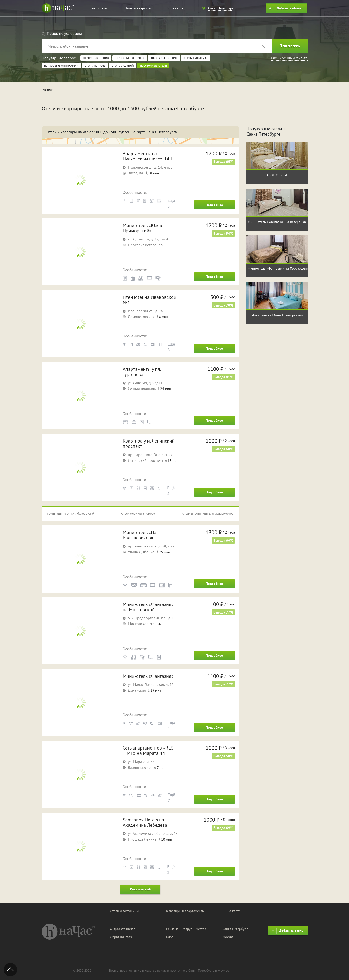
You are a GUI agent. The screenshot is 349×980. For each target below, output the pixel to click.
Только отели (97, 8)
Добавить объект (285, 8)
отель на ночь (95, 65)
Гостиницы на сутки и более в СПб (71, 514)
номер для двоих (96, 58)
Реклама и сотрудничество (186, 929)
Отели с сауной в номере (138, 514)
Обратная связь (122, 937)
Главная (48, 89)
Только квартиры (139, 8)
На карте (177, 8)
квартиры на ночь (164, 58)
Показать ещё (140, 889)
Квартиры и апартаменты (185, 911)
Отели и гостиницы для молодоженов (208, 514)
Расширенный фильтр (289, 58)
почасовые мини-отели (61, 65)
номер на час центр (130, 58)
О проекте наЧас (122, 929)
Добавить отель (287, 931)
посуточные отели (153, 65)
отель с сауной (123, 65)
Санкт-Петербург (235, 929)
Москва (228, 937)
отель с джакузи (196, 58)
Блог (170, 937)
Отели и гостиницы (124, 911)
